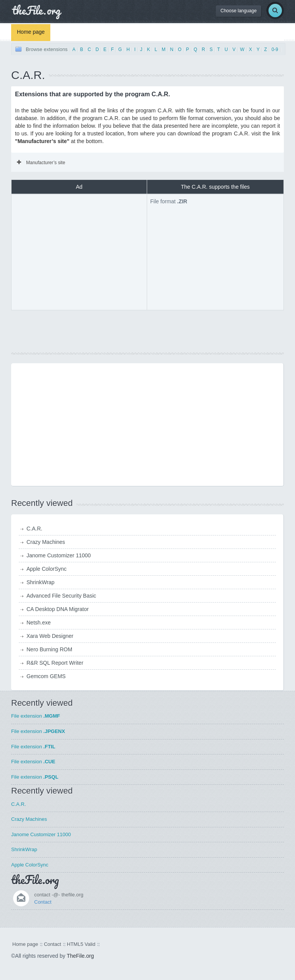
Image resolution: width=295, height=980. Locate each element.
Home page (31, 32)
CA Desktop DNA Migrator (58, 609)
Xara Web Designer (50, 636)
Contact (43, 902)
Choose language (239, 11)
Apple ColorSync (46, 569)
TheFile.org (80, 956)
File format (169, 201)
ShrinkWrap (41, 582)
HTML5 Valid (81, 944)
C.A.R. (34, 529)
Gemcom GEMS (46, 676)
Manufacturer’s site (41, 163)
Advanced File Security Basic (61, 596)
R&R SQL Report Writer (55, 663)
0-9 (275, 49)
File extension (36, 716)
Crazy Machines (46, 542)
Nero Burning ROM (49, 649)
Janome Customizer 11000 (59, 555)
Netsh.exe (39, 623)
